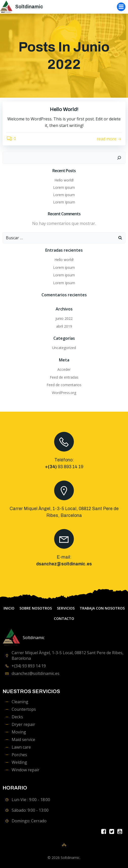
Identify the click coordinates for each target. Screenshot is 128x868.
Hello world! (64, 180)
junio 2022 (64, 318)
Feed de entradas (64, 377)
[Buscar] (119, 158)
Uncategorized (64, 348)
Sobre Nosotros (36, 608)
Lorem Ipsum (64, 202)
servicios (66, 608)
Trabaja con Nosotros (102, 608)
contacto (64, 619)
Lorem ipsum (64, 187)
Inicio (9, 608)
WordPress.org (64, 393)
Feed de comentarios (64, 385)
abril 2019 (64, 326)
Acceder (64, 369)
